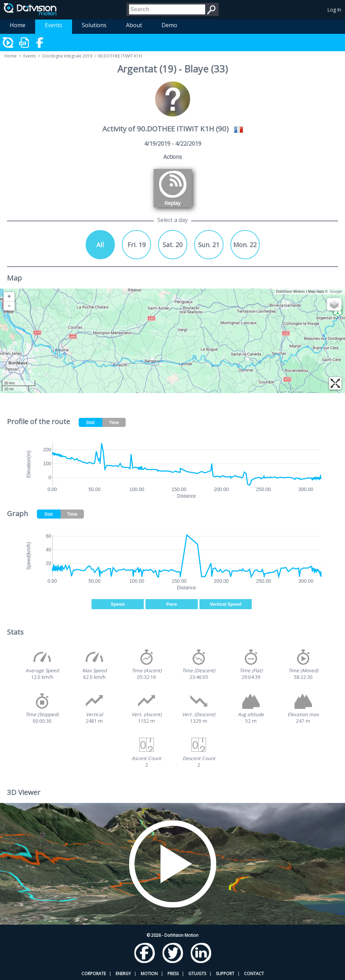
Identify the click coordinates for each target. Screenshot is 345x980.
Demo (169, 25)
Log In (334, 10)
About (134, 25)
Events (54, 25)
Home (18, 25)
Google (336, 291)
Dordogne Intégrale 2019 (67, 56)
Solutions (94, 25)
